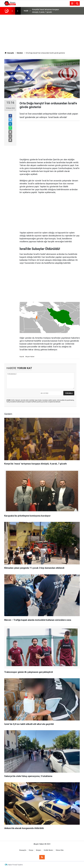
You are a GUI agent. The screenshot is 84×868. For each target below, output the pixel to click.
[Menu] (72, 3)
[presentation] (12, 11)
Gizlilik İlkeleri (48, 850)
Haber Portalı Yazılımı (15, 865)
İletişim (38, 850)
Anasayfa (23, 850)
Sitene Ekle (60, 850)
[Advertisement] (42, 33)
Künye (31, 850)
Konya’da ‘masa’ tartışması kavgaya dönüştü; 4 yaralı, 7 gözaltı (45, 11)
